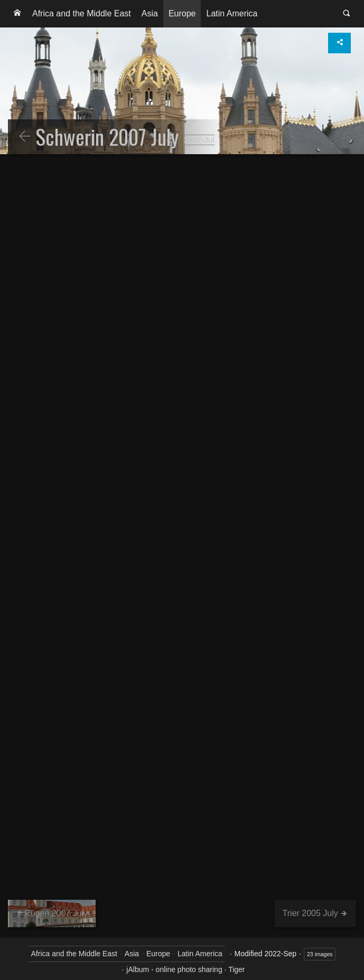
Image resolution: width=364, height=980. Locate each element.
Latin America (232, 13)
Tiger (236, 969)
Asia (150, 13)
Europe (182, 13)
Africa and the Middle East (82, 13)
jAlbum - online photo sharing (174, 969)
